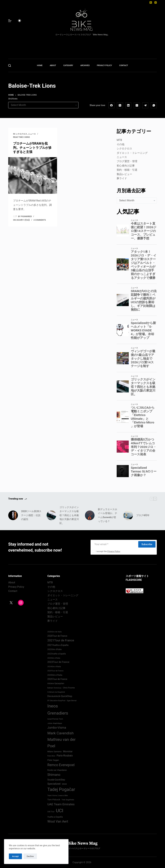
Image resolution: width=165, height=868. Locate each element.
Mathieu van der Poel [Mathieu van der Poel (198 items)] (61, 743)
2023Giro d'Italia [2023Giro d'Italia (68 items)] (54, 658)
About (12, 582)
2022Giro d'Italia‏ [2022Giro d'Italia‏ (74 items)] (54, 649)
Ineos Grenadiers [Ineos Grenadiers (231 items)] (58, 710)
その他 (121, 144)
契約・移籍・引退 (127, 170)
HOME (40, 65)
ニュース (32, 134)
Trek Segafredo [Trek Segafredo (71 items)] (68, 800)
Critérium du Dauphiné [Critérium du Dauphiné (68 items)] (56, 692)
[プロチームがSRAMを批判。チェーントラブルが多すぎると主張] (33, 175)
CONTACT (124, 65)
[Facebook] (112, 105)
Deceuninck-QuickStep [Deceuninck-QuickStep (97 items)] (60, 696)
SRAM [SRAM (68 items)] (64, 784)
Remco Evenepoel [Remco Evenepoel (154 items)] (61, 765)
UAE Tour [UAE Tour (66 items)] (51, 812)
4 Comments (40, 220)
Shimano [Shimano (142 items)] (54, 775)
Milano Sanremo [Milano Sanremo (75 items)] (54, 752)
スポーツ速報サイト (137, 576)
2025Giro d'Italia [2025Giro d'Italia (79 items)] (55, 675)
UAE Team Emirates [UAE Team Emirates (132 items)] (61, 804)
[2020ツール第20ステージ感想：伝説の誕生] (13, 515)
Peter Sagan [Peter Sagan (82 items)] (53, 760)
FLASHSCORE (134, 580)
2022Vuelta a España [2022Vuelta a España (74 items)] (57, 654)
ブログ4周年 (143, 515)
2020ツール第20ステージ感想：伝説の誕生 (31, 515)
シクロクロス (21, 134)
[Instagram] (156, 2)
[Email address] (114, 544)
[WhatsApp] (154, 105)
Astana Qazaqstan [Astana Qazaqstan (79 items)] (56, 683)
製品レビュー (124, 174)
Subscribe (147, 544)
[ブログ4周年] (128, 515)
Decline (30, 856)
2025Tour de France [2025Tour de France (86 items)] (57, 679)
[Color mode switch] (19, 21)
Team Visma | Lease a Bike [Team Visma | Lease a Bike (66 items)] (58, 796)
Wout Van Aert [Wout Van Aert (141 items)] (58, 821)
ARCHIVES (85, 65)
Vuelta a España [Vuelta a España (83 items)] (55, 817)
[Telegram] (145, 105)
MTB (119, 140)
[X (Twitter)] (151, 2)
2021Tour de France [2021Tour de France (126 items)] (61, 640)
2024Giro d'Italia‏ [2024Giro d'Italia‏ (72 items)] (54, 667)
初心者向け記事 (126, 166)
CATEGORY (68, 65)
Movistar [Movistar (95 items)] (68, 751)
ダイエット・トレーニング (132, 153)
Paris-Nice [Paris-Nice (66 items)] (51, 756)
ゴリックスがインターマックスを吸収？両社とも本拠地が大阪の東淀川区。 (69, 515)
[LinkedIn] (128, 105)
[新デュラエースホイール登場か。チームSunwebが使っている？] (90, 515)
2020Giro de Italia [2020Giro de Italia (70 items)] (54, 632)
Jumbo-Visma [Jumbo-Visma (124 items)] (57, 728)
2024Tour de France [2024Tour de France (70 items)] (55, 671)
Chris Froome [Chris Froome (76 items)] (69, 688)
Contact (13, 591)
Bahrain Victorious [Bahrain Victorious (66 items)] (54, 688)
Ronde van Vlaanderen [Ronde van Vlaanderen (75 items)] (57, 770)
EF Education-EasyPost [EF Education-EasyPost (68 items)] (56, 701)
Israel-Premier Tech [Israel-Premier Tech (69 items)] (55, 719)
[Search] (10, 66)
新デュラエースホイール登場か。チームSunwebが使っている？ (107, 515)
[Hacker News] (137, 105)
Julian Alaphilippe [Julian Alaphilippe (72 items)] (55, 723)
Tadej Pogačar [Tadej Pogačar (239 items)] (61, 790)
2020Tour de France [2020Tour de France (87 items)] (57, 636)
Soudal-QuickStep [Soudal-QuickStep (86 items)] (56, 780)
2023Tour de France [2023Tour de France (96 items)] (58, 662)
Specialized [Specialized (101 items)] (54, 784)
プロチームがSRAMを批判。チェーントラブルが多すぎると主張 (32, 148)
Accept (15, 856)
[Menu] (10, 21)
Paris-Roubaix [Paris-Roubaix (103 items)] (65, 756)
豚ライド (122, 178)
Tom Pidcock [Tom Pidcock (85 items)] (54, 799)
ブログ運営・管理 (127, 161)
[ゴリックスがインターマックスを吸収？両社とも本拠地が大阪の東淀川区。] (51, 515)
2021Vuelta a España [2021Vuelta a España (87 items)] (58, 645)
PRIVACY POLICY (104, 65)
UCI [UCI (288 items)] (60, 811)
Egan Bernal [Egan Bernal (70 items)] (72, 701)
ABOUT (53, 65)
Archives (13, 99)
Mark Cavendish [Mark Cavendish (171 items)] (61, 733)
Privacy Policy (114, 551)
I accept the (108, 551)
